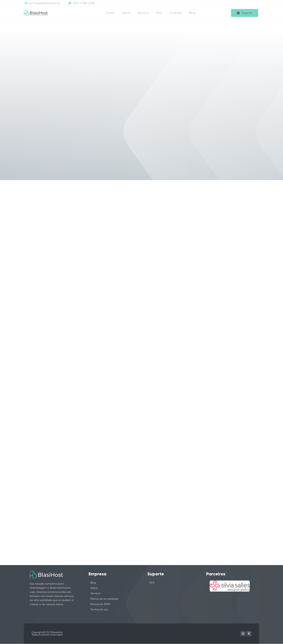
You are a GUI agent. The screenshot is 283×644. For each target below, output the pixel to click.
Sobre (126, 13)
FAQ (159, 13)
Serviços (143, 13)
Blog (192, 13)
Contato (175, 13)
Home (110, 13)
